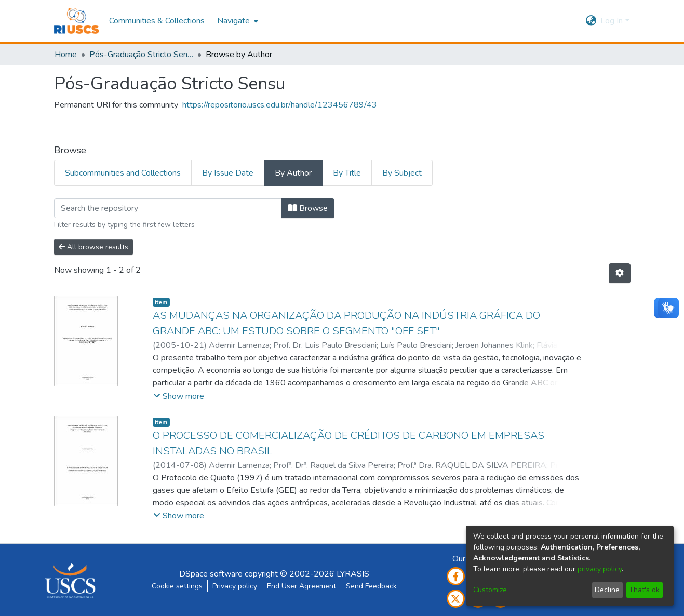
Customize (490, 590)
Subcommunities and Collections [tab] (123, 173)
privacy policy (600, 569)
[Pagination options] (620, 273)
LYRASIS (353, 574)
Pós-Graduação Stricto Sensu (141, 55)
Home (66, 55)
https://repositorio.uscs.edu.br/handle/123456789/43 (280, 105)
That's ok (644, 590)
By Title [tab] (347, 173)
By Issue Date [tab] (228, 173)
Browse (308, 208)
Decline (607, 590)
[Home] (77, 21)
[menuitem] (237, 21)
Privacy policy (235, 586)
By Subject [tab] (402, 173)
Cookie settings (177, 586)
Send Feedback (371, 586)
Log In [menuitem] (612, 21)
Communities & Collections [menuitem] (157, 21)
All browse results (93, 247)
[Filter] (168, 208)
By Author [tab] (293, 173)
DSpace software (211, 574)
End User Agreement (301, 586)
